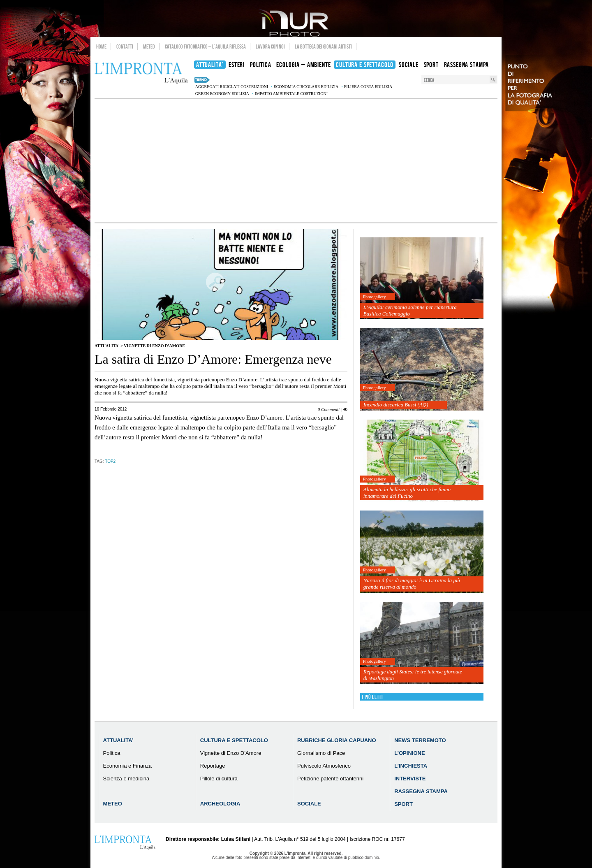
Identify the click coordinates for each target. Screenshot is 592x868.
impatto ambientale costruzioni (291, 94)
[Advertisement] (296, 160)
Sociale (309, 804)
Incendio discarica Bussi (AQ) (396, 405)
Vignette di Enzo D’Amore (154, 346)
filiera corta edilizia (368, 87)
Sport (404, 804)
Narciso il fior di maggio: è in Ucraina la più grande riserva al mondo (412, 584)
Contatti (125, 46)
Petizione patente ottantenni (330, 779)
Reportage (213, 766)
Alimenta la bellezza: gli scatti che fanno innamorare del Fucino (407, 493)
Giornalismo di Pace (321, 753)
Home (101, 46)
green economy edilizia (222, 94)
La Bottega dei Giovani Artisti (323, 46)
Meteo (149, 46)
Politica (112, 753)
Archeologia (220, 804)
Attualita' (107, 346)
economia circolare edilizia (306, 87)
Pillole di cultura (219, 779)
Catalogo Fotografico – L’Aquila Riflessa (205, 46)
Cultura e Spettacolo (234, 740)
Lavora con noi (270, 46)
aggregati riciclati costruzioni (232, 87)
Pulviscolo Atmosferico (324, 766)
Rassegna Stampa (421, 791)
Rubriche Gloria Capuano (337, 740)
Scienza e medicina (126, 779)
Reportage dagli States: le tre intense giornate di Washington (413, 675)
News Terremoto (420, 740)
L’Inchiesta (411, 766)
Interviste (410, 779)
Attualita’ (118, 740)
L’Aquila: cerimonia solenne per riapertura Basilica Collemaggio (410, 310)
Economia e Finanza (128, 766)
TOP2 (110, 461)
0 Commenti (329, 409)
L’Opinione (409, 753)
